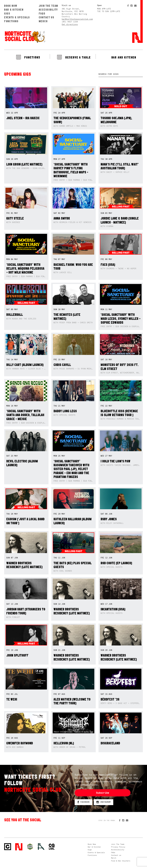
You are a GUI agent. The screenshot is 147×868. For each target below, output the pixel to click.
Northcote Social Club (25, 37)
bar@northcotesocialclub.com (77, 19)
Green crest (30, 847)
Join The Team (48, 6)
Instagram (104, 802)
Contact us (47, 17)
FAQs (42, 13)
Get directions (70, 24)
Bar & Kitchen (14, 10)
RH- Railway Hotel (41, 847)
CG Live (52, 847)
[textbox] (121, 74)
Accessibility (48, 10)
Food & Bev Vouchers (121, 861)
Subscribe (102, 793)
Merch (43, 21)
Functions (11, 21)
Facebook (83, 802)
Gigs (7, 13)
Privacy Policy (118, 847)
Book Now (11, 6)
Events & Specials (17, 17)
